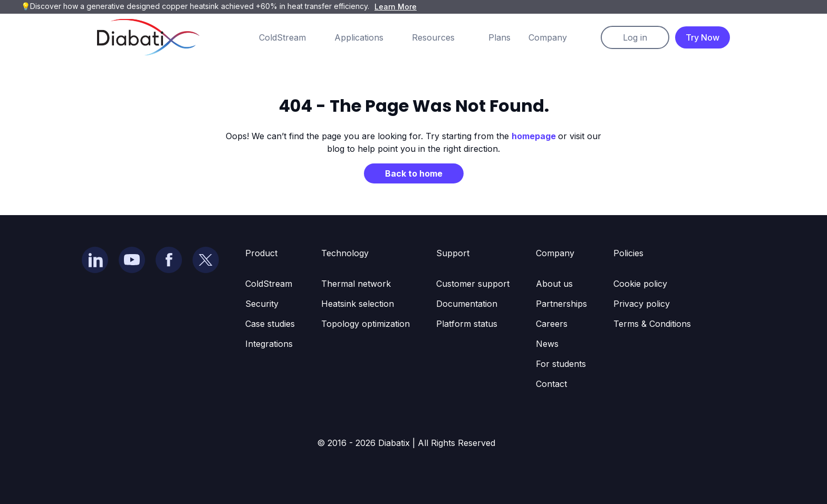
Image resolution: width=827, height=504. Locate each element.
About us (554, 284)
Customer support (473, 284)
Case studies (270, 324)
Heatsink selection (358, 304)
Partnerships (561, 304)
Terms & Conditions (652, 324)
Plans (499, 37)
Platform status (467, 324)
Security (262, 304)
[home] (148, 37)
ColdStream (269, 284)
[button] (293, 37)
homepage (535, 136)
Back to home (414, 173)
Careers (552, 324)
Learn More (396, 7)
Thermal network (356, 284)
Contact (551, 384)
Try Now (703, 37)
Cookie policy (640, 284)
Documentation (467, 304)
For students (561, 364)
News (547, 344)
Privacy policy (642, 304)
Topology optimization (366, 324)
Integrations (269, 344)
